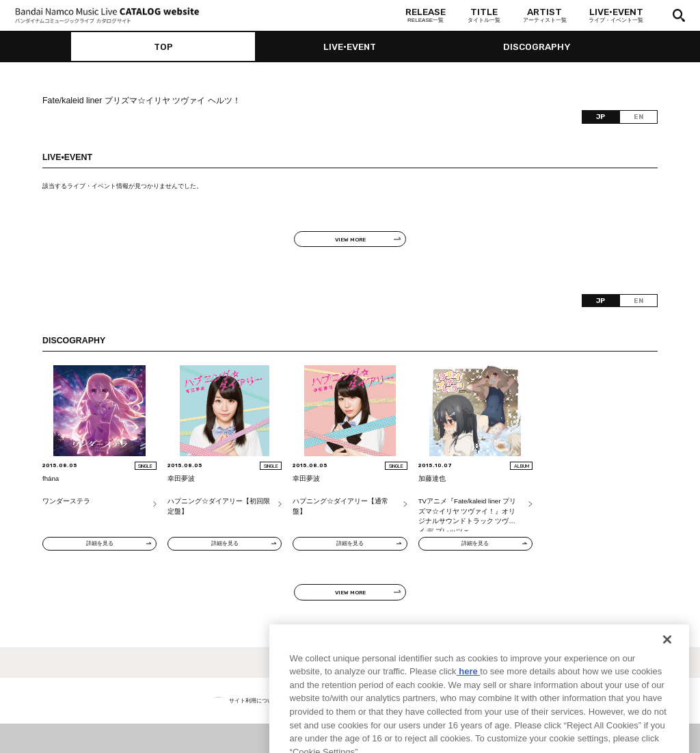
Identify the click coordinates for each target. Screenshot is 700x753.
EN (638, 117)
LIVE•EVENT (350, 47)
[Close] (667, 661)
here (469, 692)
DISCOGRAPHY (537, 47)
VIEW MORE (350, 239)
